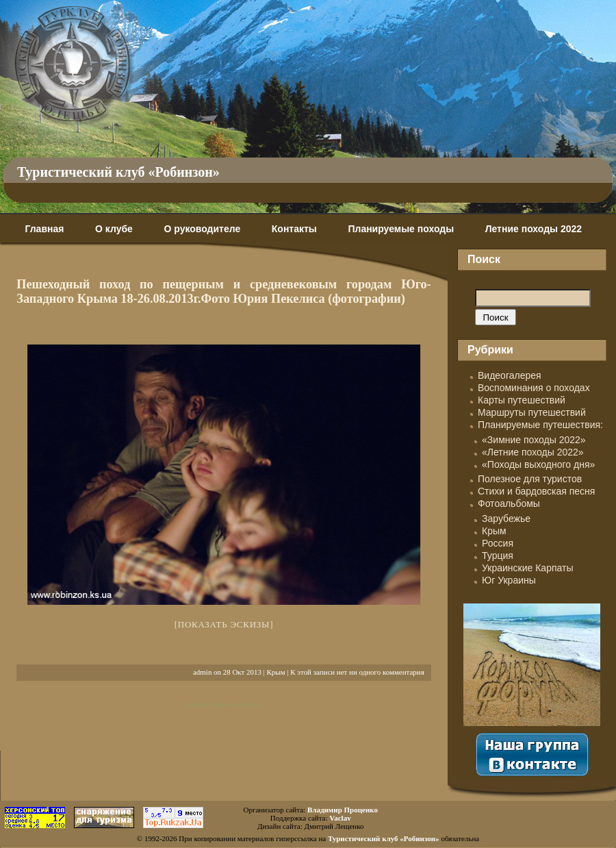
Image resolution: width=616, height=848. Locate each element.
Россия (498, 543)
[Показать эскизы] (224, 624)
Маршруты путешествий (532, 412)
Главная (44, 229)
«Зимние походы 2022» (534, 440)
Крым (276, 672)
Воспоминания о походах (534, 388)
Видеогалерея (510, 375)
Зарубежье (506, 519)
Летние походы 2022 (534, 229)
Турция (498, 556)
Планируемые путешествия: (540, 425)
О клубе (114, 229)
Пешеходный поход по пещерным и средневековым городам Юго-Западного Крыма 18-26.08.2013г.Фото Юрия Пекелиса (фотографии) (223, 291)
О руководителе (202, 229)
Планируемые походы (401, 229)
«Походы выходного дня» (538, 464)
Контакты (294, 229)
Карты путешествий (522, 400)
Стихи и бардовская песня (536, 491)
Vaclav (340, 818)
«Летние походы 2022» (533, 452)
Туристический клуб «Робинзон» (118, 172)
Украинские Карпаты (527, 568)
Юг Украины (509, 580)
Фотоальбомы (509, 503)
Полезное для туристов (530, 479)
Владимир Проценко (343, 810)
